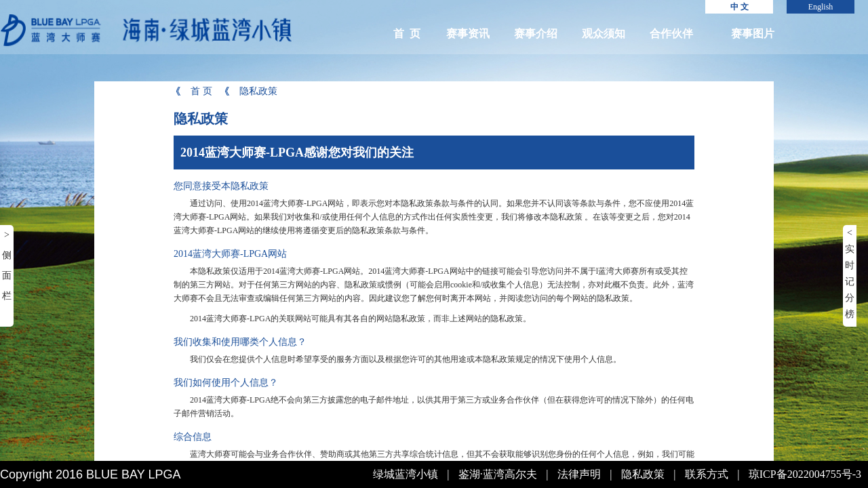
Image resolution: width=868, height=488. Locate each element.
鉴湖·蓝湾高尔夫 (498, 474)
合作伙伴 (671, 34)
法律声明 (579, 474)
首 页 (407, 34)
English (821, 7)
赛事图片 (753, 34)
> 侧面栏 (7, 265)
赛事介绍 (536, 34)
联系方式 (707, 474)
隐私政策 (250, 91)
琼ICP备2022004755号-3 (805, 474)
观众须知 (604, 34)
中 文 (739, 7)
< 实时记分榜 (850, 273)
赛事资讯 (468, 34)
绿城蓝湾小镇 (406, 474)
